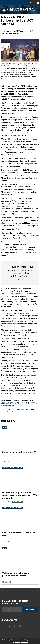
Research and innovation (12, 468)
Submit (30, 610)
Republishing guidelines (20, 642)
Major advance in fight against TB (19, 452)
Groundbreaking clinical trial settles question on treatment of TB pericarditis (20, 495)
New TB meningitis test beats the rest (19, 534)
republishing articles (22, 409)
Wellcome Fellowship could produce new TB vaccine (16, 574)
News (5, 427)
